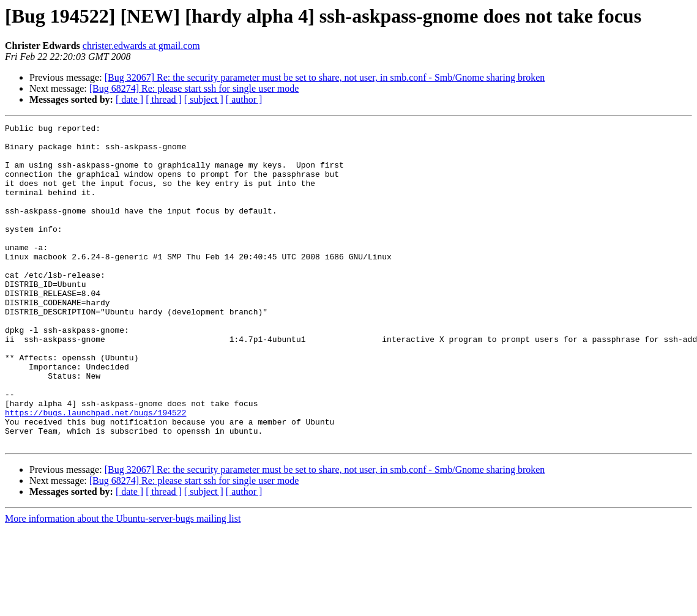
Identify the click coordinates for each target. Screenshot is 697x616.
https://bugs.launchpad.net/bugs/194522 (95, 471)
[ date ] (129, 99)
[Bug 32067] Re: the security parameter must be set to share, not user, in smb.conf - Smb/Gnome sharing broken (325, 77)
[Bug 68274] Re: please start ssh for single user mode (194, 88)
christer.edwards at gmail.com (141, 46)
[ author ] (244, 99)
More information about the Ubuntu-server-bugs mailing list (123, 583)
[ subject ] (204, 99)
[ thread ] (164, 99)
